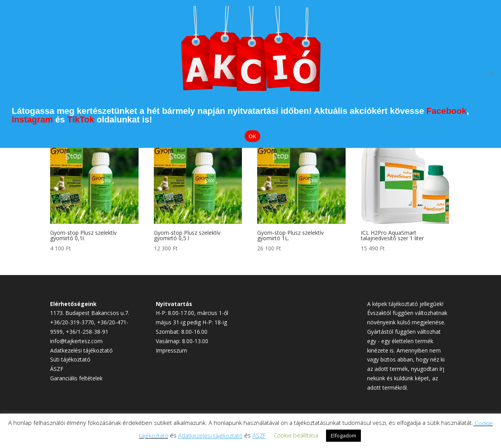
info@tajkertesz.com (76, 341)
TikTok (81, 120)
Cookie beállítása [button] (296, 435)
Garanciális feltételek (76, 378)
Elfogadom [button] (343, 435)
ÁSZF (57, 369)
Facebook (446, 111)
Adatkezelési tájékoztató (81, 350)
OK (252, 136)
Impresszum (171, 350)
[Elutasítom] (491, 74)
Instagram (32, 120)
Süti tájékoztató (70, 359)
